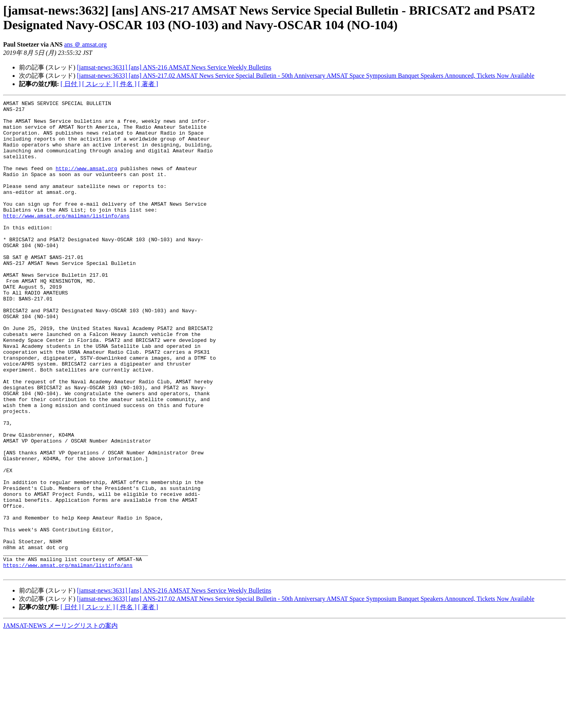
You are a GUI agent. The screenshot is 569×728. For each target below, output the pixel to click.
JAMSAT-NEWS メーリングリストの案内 (60, 720)
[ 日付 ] (71, 84)
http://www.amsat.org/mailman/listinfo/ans (66, 239)
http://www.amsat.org (87, 182)
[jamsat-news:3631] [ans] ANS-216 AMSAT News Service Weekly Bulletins (174, 67)
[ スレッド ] (99, 84)
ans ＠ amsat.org (85, 44)
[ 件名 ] (127, 84)
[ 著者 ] (148, 84)
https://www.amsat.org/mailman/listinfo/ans (68, 659)
